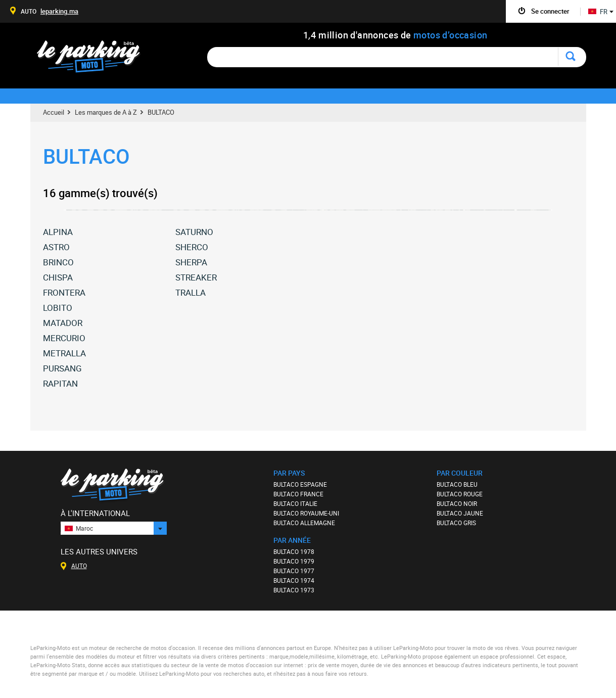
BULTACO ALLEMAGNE (304, 523)
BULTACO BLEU (457, 484)
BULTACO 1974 (294, 580)
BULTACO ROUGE (460, 494)
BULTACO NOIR (457, 503)
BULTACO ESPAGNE (300, 484)
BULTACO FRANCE (298, 494)
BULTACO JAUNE (460, 513)
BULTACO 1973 (294, 590)
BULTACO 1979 (294, 561)
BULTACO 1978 (294, 551)
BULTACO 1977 (294, 571)
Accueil (54, 112)
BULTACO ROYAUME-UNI (306, 513)
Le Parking (94, 59)
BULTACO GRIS (456, 523)
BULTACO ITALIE (295, 503)
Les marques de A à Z (106, 112)
